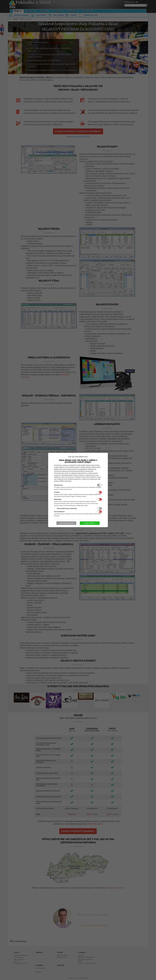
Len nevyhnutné (66, 523)
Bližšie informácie (66, 481)
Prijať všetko (90, 523)
